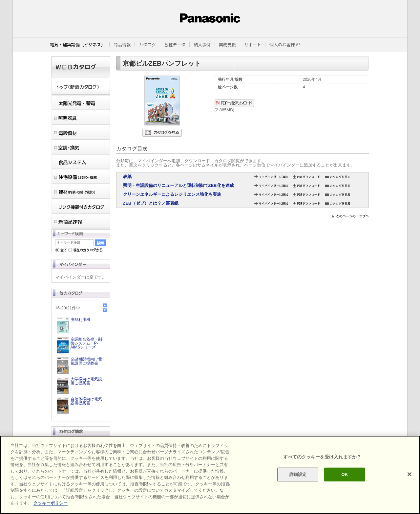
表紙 (127, 177)
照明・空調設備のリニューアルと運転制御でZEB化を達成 (178, 185)
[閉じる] (409, 474)
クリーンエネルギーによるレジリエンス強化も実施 (172, 194)
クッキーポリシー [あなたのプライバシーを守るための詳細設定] (51, 503)
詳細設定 (298, 474)
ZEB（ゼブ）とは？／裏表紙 (151, 203)
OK (345, 474)
